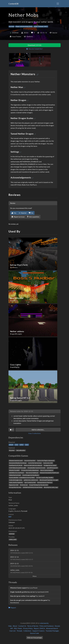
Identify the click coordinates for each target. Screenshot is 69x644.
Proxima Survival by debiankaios (30, 470)
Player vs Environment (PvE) (24, 26)
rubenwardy (44, 623)
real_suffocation (21, 450)
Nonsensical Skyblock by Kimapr (18, 463)
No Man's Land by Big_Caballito (45, 478)
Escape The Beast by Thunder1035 (39, 485)
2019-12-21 (22, 565)
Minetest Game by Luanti (16, 461)
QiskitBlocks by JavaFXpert (17, 473)
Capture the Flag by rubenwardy (46, 461)
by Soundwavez (30, 601)
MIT (10, 517)
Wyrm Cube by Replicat (47, 470)
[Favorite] (12, 430)
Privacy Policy (28, 628)
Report (12, 608)
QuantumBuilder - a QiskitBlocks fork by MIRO (22, 478)
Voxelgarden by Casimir (50, 465)
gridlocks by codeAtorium (31, 480)
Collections (27, 631)
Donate (57, 626)
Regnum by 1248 (14, 485)
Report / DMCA (39, 628)
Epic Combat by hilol (30, 483)
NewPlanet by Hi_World (16, 465)
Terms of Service (33, 626)
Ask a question (33, 217)
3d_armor (12, 450)
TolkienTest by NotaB (15, 475)
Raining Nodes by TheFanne (45, 483)
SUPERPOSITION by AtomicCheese (33, 487)
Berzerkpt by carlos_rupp (51, 487)
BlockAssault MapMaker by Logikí (49, 480)
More (35, 576)
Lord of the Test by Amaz (35, 463)
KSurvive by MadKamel (32, 473)
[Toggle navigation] (58, 4)
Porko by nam (24, 485)
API (12, 628)
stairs (27, 445)
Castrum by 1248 (48, 463)
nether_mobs (13, 539)
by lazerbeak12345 (29, 592)
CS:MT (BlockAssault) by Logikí (18, 468)
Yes (14, 213)
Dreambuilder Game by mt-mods (36, 468)
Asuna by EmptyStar (30, 461)
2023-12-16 (22, 558)
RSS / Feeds (18, 628)
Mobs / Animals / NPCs (41, 26)
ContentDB (13, 4)
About (15, 626)
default (11, 445)
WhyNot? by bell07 (14, 470)
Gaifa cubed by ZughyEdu (16, 483)
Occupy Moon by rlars (15, 487)
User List (12, 631)
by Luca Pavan (24, 588)
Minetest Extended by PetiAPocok (49, 473)
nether (22, 445)
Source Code (34, 633)
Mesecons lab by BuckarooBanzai (33, 465)
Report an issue (18, 217)
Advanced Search (52, 628)
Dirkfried (12, 534)
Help (10, 626)
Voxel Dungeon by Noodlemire (31, 475)
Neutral (23, 213)
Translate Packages (52, 631)
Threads (19, 631)
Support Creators (38, 631)
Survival (12, 26)
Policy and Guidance (47, 626)
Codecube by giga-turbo (16, 480)
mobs (16, 445)
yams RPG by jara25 (52, 468)
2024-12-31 (22, 552)
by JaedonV (27, 596)
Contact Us (22, 626)
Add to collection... (38, 430)
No (31, 213)
